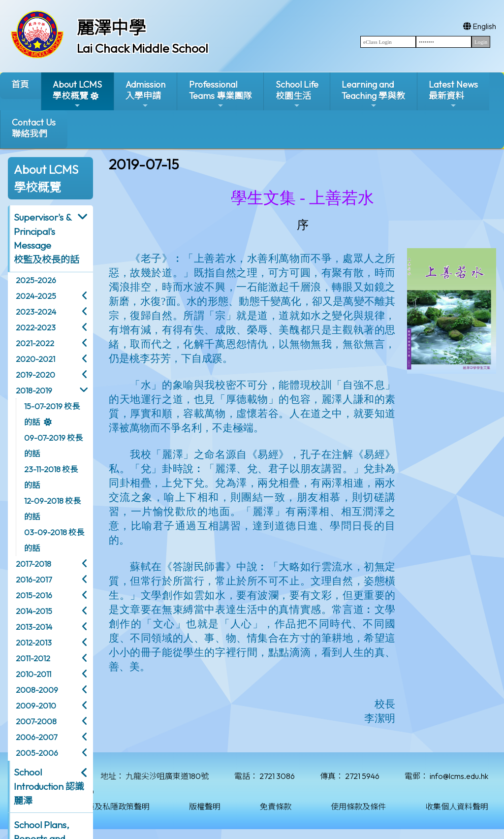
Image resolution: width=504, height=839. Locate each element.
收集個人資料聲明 (457, 807)
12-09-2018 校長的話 (52, 509)
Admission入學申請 (145, 94)
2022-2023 (36, 327)
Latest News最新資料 (453, 94)
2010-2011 (33, 674)
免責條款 (276, 807)
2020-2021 (35, 359)
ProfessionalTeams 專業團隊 (220, 94)
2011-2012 (33, 658)
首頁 (20, 84)
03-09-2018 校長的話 (54, 540)
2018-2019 (34, 390)
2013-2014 (34, 627)
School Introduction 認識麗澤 (49, 786)
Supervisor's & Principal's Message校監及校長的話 (47, 238)
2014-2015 (34, 611)
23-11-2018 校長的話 (51, 477)
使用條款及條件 (358, 807)
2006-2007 (36, 737)
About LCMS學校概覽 (77, 94)
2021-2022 (35, 343)
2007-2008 (36, 721)
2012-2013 (34, 643)
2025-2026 (36, 280)
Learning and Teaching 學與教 (373, 94)
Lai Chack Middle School (142, 48)
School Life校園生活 (297, 94)
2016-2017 (34, 580)
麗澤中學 (111, 28)
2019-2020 (35, 375)
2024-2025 (36, 296)
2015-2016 (34, 595)
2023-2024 (36, 312)
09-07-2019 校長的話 (53, 446)
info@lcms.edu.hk (459, 776)
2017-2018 (33, 564)
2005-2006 (37, 753)
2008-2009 (37, 690)
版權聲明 (205, 807)
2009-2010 (36, 706)
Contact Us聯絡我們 (34, 128)
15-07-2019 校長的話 (52, 414)
